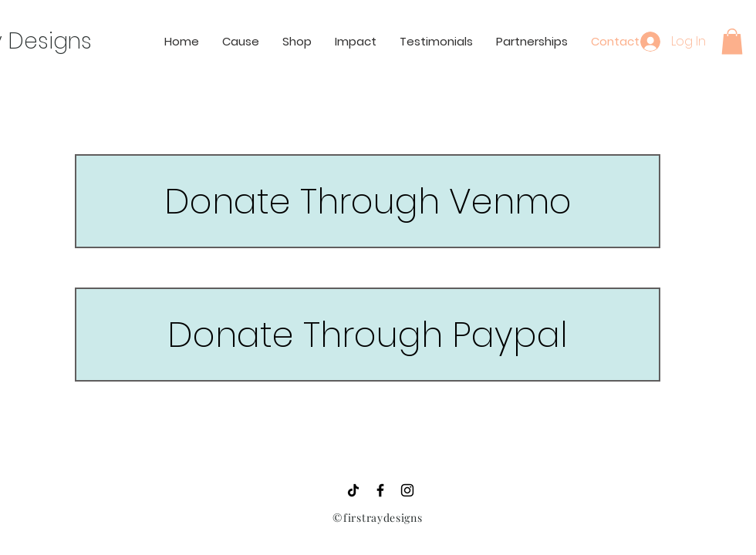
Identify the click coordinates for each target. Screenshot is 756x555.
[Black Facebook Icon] (380, 490)
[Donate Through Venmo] (368, 201)
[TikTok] (353, 490)
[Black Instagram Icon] (407, 490)
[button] (732, 41)
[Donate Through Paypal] (368, 335)
